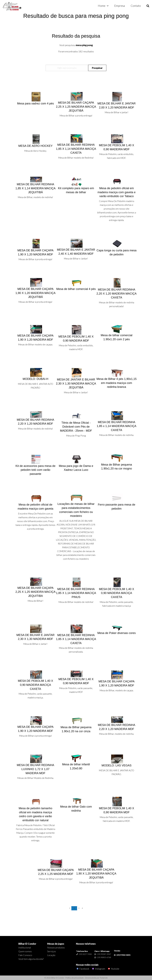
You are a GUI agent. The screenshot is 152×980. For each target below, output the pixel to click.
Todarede (104, 978)
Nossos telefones (86, 944)
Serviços (52, 951)
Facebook (83, 969)
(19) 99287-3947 (104, 954)
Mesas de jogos (56, 944)
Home (102, 6)
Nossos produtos (56, 947)
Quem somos (25, 951)
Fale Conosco (25, 955)
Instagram (98, 969)
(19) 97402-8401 (123, 955)
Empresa (120, 6)
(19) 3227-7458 (85, 954)
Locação (51, 955)
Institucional (25, 947)
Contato (136, 6)
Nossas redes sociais (87, 965)
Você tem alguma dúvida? (31, 959)
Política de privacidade (75, 978)
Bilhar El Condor (27, 944)
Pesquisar (97, 68)
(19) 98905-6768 (104, 957)
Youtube (113, 969)
